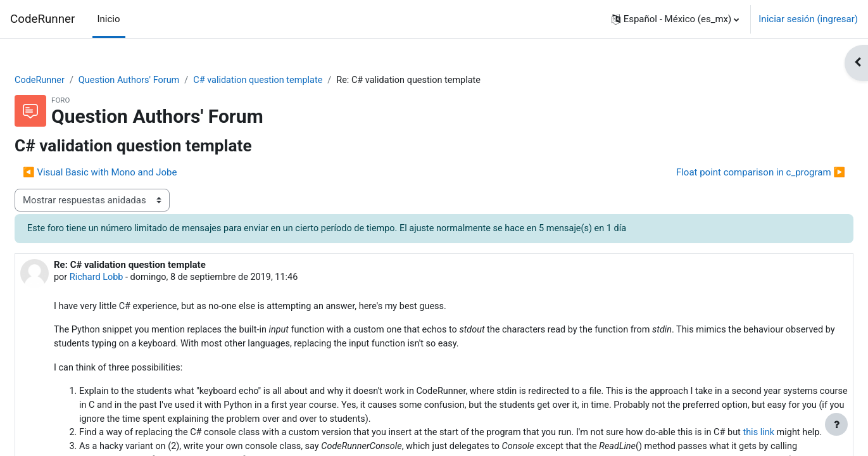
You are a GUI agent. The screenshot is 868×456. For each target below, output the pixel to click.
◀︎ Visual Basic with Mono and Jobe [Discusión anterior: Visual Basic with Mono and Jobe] (130, 173)
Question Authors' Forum (163, 80)
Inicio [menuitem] (109, 19)
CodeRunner (42, 19)
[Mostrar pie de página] (836, 424)
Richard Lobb (129, 279)
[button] (676, 19)
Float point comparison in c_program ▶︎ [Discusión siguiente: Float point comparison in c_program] (730, 173)
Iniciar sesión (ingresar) (808, 19)
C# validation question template (297, 80)
